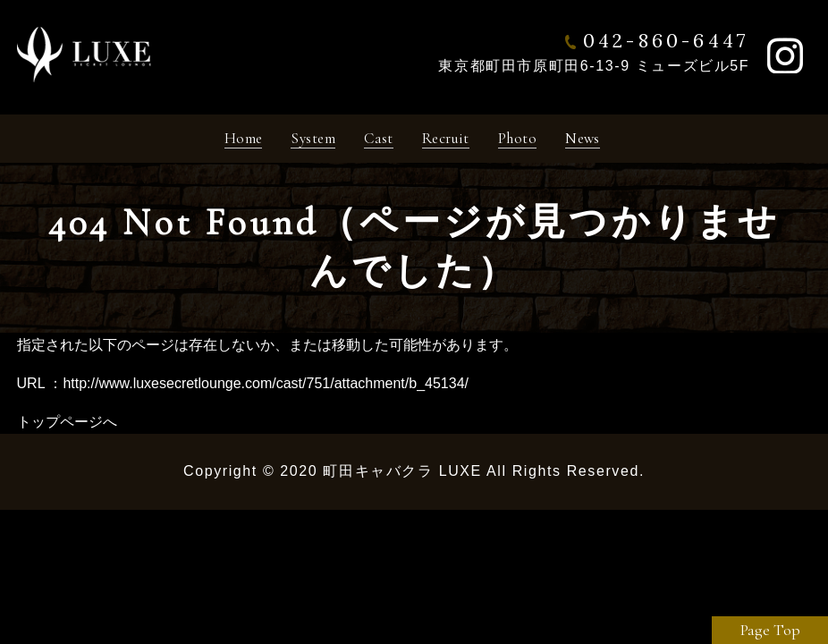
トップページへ (67, 428)
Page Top (770, 630)
